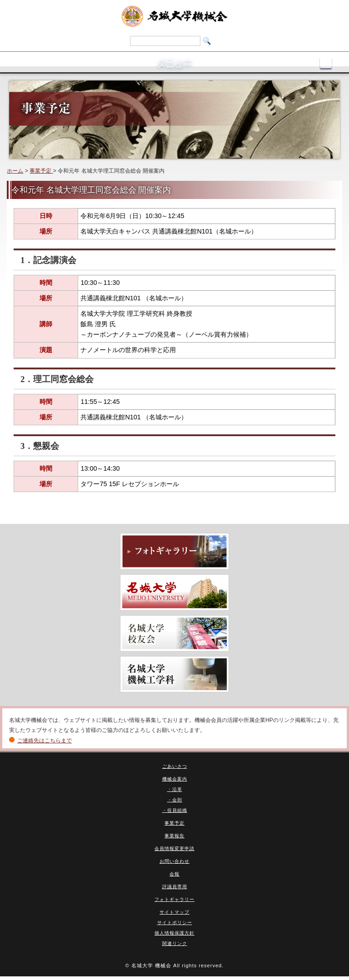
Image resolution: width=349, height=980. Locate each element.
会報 (174, 874)
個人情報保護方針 (174, 933)
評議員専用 (175, 887)
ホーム (15, 171)
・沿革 (175, 789)
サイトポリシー (175, 923)
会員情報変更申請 (174, 848)
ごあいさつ (175, 766)
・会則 (175, 800)
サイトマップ (174, 912)
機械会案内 (175, 779)
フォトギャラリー (174, 899)
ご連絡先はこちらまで (45, 741)
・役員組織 (175, 810)
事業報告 (174, 836)
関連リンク (175, 943)
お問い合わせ (174, 861)
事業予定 (41, 171)
